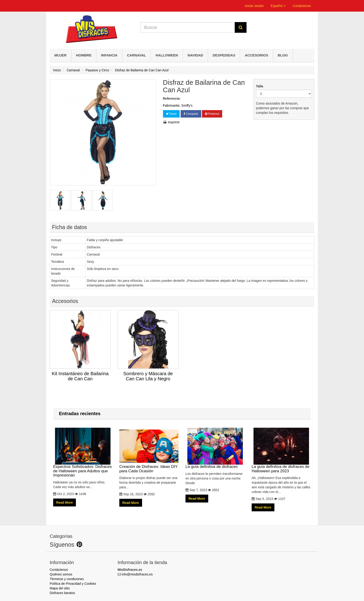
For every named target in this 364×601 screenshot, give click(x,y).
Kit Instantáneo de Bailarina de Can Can (80, 376)
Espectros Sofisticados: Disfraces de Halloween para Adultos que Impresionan (83, 453)
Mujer (60, 55)
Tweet (171, 114)
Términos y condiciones (67, 579)
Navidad (195, 55)
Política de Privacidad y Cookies (73, 584)
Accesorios (256, 55)
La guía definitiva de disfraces (215, 448)
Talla (260, 86)
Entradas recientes (80, 414)
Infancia (109, 55)
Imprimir (171, 122)
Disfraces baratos (62, 593)
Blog (283, 55)
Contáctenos (302, 6)
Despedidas (224, 55)
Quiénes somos (61, 574)
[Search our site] (188, 27)
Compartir (191, 114)
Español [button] (278, 6)
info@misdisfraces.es (137, 574)
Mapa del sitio (60, 588)
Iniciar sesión (254, 6)
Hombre (84, 55)
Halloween (167, 55)
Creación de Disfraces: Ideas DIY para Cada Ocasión (149, 450)
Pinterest (212, 114)
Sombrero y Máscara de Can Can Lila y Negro (148, 376)
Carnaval (136, 55)
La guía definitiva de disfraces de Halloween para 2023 (281, 450)
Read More (65, 502)
